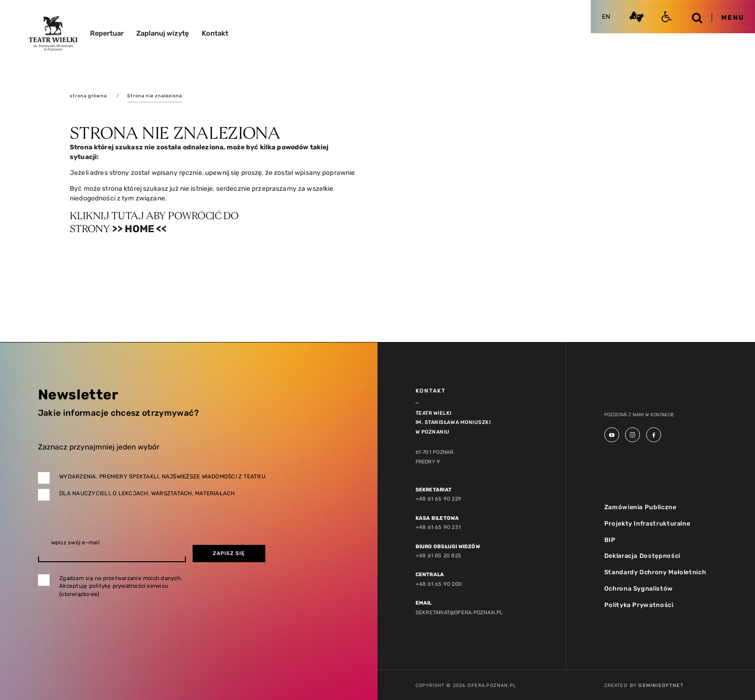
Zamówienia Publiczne (639, 507)
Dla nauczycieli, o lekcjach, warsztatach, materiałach (147, 494)
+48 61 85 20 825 (438, 556)
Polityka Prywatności (637, 604)
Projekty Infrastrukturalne (646, 523)
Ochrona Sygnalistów (638, 588)
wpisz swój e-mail (75, 543)
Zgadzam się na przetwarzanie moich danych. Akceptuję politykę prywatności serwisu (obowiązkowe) (121, 587)
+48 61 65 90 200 (438, 584)
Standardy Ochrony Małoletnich (654, 572)
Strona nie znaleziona (156, 96)
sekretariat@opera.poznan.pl (458, 612)
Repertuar (107, 33)
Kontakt (215, 33)
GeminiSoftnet (661, 684)
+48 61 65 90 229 (437, 499)
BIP (610, 539)
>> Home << (140, 229)
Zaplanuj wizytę (163, 33)
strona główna (89, 96)
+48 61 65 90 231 (437, 528)
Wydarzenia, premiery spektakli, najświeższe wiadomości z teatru (162, 477)
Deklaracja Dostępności (642, 556)
